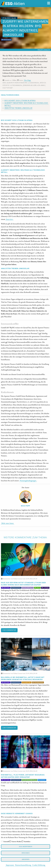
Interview (9, 219)
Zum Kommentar (9, 630)
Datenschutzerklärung (23, 865)
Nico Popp (27, 80)
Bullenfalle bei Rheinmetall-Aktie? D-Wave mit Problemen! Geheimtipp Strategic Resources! (23, 678)
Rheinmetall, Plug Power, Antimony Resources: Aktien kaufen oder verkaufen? (23, 776)
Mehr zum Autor (8, 523)
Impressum (10, 865)
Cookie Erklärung (39, 865)
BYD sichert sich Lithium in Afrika (20, 101)
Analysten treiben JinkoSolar (18, 108)
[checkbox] (2, 841)
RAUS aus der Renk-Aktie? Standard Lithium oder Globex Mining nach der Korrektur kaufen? (23, 584)
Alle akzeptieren (25, 846)
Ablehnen (25, 859)
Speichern (26, 853)
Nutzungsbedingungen (28, 480)
